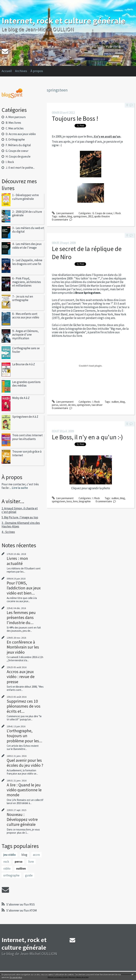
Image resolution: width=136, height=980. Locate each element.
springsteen (80, 216)
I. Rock (10, 162)
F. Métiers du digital (18, 145)
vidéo (7, 868)
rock (6, 862)
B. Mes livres (13, 123)
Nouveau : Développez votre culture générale (22, 819)
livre (31, 862)
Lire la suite (20, 488)
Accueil (7, 71)
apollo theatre (102, 216)
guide (29, 875)
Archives (21, 71)
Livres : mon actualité (17, 561)
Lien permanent (63, 213)
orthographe (11, 875)
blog (24, 855)
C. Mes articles (15, 128)
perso (19, 862)
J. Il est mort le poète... (20, 168)
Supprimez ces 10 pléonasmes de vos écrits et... (24, 706)
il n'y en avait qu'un (107, 136)
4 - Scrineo (8, 532)
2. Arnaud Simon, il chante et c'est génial (20, 510)
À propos (37, 71)
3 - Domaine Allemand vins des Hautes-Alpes (21, 525)
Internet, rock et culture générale (63, 21)
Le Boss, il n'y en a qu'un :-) (87, 437)
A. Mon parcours (16, 117)
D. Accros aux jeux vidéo (21, 134)
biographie (85, 501)
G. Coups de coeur (17, 151)
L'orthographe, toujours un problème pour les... (24, 736)
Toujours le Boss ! (75, 118)
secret (63, 405)
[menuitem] (8, 71)
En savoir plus (16, 977)
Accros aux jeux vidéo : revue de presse (21, 677)
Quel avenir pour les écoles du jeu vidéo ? (25, 763)
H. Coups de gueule (18, 156)
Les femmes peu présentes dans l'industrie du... (21, 617)
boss (69, 501)
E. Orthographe (15, 139)
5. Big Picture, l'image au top (20, 517)
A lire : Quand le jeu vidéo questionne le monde (24, 790)
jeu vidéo (10, 855)
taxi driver (97, 405)
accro (36, 855)
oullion (21, 868)
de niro (72, 405)
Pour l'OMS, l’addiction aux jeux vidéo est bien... (24, 588)
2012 (90, 216)
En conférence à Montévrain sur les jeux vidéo (23, 647)
